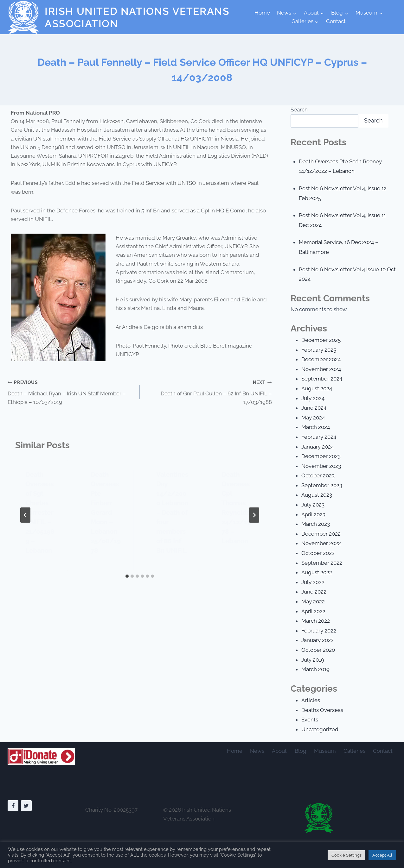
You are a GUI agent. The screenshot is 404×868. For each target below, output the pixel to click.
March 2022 (316, 621)
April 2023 (313, 514)
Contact (336, 21)
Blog (301, 751)
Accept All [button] (382, 855)
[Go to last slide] (25, 515)
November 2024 (321, 369)
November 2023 (321, 466)
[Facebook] (13, 806)
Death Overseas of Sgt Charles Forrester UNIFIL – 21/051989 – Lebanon (40, 513)
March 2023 (316, 524)
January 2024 (317, 447)
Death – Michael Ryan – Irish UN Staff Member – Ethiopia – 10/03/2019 (71, 392)
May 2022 (313, 601)
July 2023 (313, 505)
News (257, 751)
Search (299, 110)
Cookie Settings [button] (346, 855)
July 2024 (313, 398)
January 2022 (317, 640)
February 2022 (319, 631)
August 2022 (317, 572)
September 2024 (322, 379)
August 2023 (317, 495)
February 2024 (319, 437)
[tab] (127, 576)
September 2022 (322, 563)
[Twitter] (26, 806)
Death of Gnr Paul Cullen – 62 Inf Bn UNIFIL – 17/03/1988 (208, 392)
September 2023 (322, 485)
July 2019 (313, 660)
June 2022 (314, 592)
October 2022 (318, 553)
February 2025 (319, 350)
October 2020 (318, 650)
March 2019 (315, 669)
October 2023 (318, 475)
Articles (311, 700)
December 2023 (321, 456)
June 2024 (314, 408)
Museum (325, 751)
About (279, 751)
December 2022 (321, 534)
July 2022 (313, 582)
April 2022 (313, 611)
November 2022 (321, 543)
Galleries (354, 751)
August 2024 (317, 388)
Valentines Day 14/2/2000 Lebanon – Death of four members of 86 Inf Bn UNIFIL (172, 513)
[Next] (254, 515)
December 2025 (321, 340)
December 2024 (321, 359)
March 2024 (316, 427)
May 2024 (313, 418)
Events (310, 720)
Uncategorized (320, 729)
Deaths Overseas (322, 710)
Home (262, 13)
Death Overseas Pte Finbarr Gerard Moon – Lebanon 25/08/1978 (106, 513)
